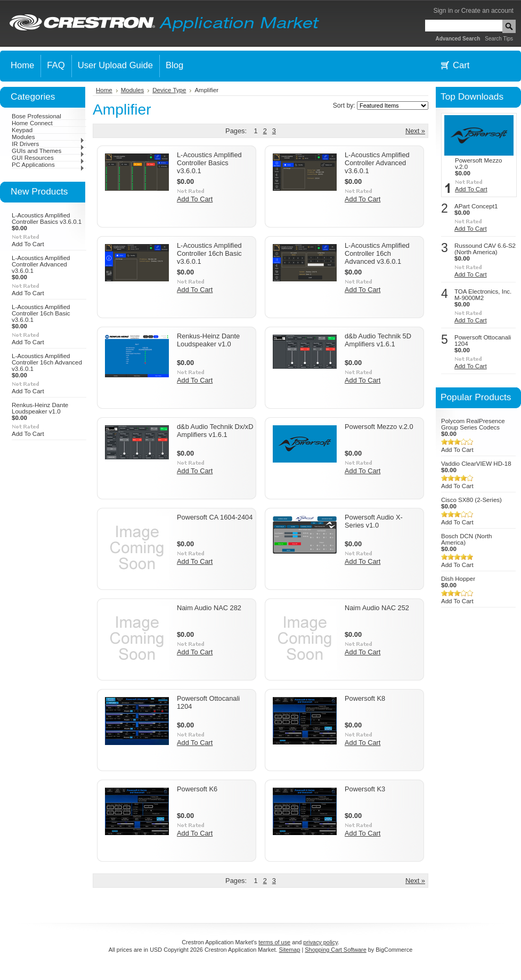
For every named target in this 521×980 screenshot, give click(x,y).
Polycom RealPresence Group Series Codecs (473, 424)
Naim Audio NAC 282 (209, 608)
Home (104, 90)
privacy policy (320, 942)
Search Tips (499, 39)
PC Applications (48, 165)
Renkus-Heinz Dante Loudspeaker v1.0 (40, 408)
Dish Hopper (458, 579)
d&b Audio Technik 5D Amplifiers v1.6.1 (378, 340)
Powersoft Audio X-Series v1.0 (374, 521)
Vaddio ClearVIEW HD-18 (476, 464)
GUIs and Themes (48, 151)
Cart (461, 65)
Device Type (169, 90)
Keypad (22, 130)
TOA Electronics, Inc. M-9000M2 (483, 295)
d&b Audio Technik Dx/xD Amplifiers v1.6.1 (215, 431)
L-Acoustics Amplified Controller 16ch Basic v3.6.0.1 (41, 313)
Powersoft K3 (365, 789)
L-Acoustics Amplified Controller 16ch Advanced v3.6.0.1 (47, 362)
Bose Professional (36, 116)
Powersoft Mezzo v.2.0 (379, 427)
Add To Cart (28, 244)
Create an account (487, 11)
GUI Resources (48, 158)
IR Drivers (48, 144)
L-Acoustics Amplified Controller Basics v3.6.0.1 (47, 218)
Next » (415, 131)
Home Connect (32, 123)
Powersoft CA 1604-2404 (215, 517)
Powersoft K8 (365, 698)
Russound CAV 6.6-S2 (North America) (485, 249)
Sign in (443, 11)
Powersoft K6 (197, 789)
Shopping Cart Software (335, 950)
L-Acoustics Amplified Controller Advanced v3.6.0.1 (41, 264)
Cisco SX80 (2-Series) (471, 500)
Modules (48, 137)
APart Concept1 (476, 206)
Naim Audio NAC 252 (377, 608)
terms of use (274, 942)
